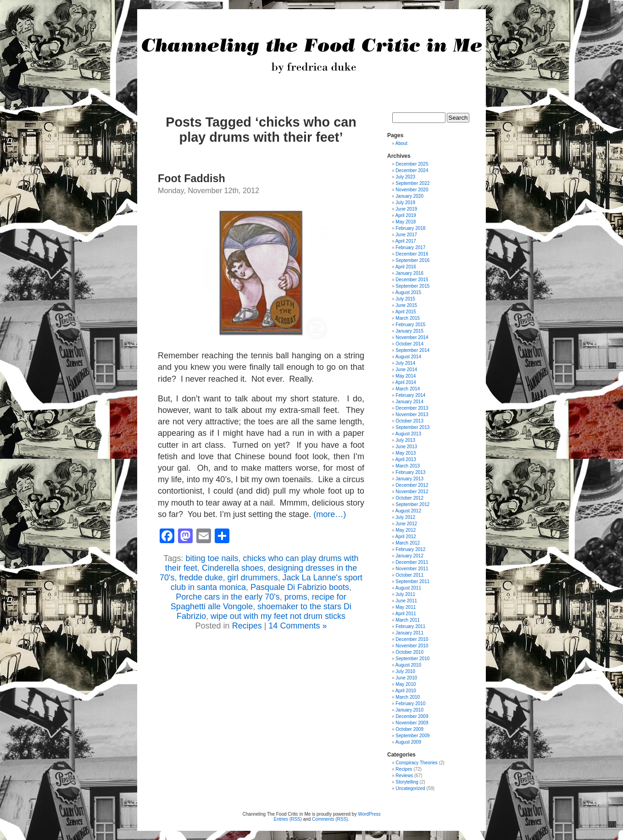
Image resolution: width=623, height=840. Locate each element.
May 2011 (406, 607)
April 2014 (406, 382)
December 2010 (412, 639)
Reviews (404, 776)
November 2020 (412, 190)
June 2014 (406, 370)
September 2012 (412, 504)
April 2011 (406, 614)
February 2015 (410, 325)
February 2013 (410, 472)
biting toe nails (212, 558)
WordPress (369, 814)
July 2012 (405, 517)
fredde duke (201, 578)
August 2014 (408, 357)
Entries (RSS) (288, 819)
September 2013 (412, 427)
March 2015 (408, 318)
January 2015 (409, 331)
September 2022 (412, 183)
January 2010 (409, 710)
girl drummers (253, 578)
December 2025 (412, 164)
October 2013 (409, 421)
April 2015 (406, 312)
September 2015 (412, 286)
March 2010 (408, 697)
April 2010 (406, 691)
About (401, 143)
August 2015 (408, 292)
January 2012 (409, 556)
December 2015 (412, 280)
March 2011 (408, 620)
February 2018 (410, 228)
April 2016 (406, 267)
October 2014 (409, 344)
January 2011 (409, 633)
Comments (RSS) (330, 819)
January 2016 (409, 273)
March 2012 (408, 543)
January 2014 (409, 402)
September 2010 (412, 659)
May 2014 (406, 376)
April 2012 (406, 537)
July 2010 (405, 671)
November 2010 (412, 646)
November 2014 (412, 337)
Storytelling (407, 782)
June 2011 (406, 601)
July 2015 (405, 299)
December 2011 (412, 562)
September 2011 (412, 581)
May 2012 (406, 530)
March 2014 (408, 389)
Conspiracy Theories (417, 763)
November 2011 (412, 569)
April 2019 (406, 215)
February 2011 (410, 626)
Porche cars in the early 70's (228, 597)
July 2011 (405, 594)
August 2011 (408, 588)
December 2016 (412, 254)
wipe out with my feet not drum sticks (278, 616)
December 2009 (412, 716)
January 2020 (409, 196)
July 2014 (405, 363)
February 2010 (410, 704)
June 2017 (406, 235)
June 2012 (406, 524)
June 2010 (406, 678)
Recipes (247, 626)
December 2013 (412, 408)
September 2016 (412, 260)
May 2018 (406, 222)
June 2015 (406, 305)
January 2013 (409, 479)
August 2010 (408, 665)
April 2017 (406, 241)
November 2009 (412, 723)
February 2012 (410, 549)
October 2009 (409, 729)
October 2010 (409, 652)
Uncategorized (410, 788)
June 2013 (406, 447)
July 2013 (405, 440)
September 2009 (412, 736)
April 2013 (406, 459)
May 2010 (406, 684)
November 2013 (412, 414)
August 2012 (408, 511)
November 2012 (412, 492)
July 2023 (405, 177)
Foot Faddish (192, 178)
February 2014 (410, 395)
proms (296, 597)
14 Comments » (298, 626)
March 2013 (408, 466)
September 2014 (412, 350)
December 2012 (412, 485)
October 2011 (409, 575)
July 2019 (405, 203)
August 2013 (408, 434)
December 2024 (412, 170)
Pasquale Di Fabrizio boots (300, 587)
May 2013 (406, 453)
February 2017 (410, 248)
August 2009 (408, 742)
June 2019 (406, 209)
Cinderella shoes (233, 568)
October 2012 (409, 498)
